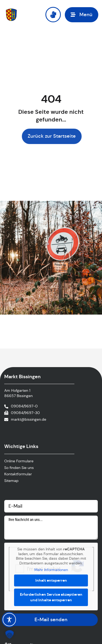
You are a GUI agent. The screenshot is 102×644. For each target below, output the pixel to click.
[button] (82, 15)
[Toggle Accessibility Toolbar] (9, 620)
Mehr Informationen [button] (51, 570)
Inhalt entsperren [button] (51, 580)
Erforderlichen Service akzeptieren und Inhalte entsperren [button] (51, 597)
